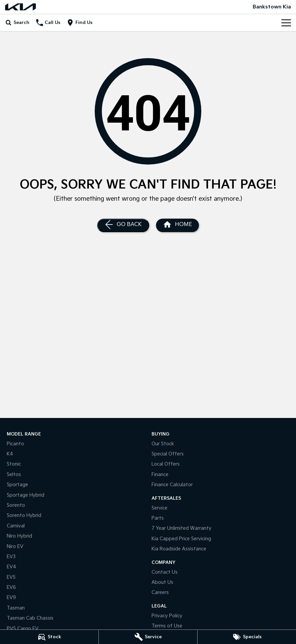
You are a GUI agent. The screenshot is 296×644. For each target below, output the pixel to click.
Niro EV (15, 547)
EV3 (11, 557)
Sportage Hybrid (26, 495)
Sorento (16, 505)
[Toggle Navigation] (286, 23)
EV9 (11, 598)
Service (160, 508)
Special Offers (168, 454)
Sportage (17, 485)
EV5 (11, 577)
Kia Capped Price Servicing (181, 539)
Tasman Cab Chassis (30, 618)
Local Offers (166, 464)
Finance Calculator (172, 485)
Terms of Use (167, 626)
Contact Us (165, 572)
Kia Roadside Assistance (179, 549)
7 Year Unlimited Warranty (181, 528)
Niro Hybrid (19, 536)
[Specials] (247, 637)
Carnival (16, 526)
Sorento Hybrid (24, 515)
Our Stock (163, 444)
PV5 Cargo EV (23, 629)
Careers (160, 592)
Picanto (15, 444)
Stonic (14, 464)
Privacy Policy (167, 616)
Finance (160, 475)
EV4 (12, 567)
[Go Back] (123, 225)
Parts (158, 518)
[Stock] (49, 637)
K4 (10, 454)
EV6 (11, 587)
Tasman (16, 608)
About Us (162, 582)
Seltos (14, 475)
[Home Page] (20, 7)
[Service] (148, 637)
